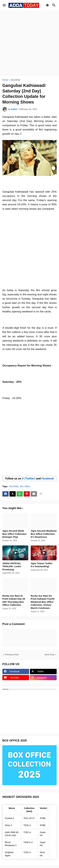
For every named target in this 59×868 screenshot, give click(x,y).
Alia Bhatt (15, 80)
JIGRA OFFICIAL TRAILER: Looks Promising (12, 566)
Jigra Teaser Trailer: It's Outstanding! (42, 565)
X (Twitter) (29, 478)
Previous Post (12, 655)
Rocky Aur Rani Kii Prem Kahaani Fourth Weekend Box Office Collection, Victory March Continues (43, 602)
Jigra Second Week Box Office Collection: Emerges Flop (15, 534)
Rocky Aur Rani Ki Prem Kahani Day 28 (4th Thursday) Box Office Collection (14, 600)
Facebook (48, 478)
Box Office (25, 486)
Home (5, 80)
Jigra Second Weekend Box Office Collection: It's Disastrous (44, 534)
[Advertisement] (29, 43)
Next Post (49, 655)
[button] (4, 5)
